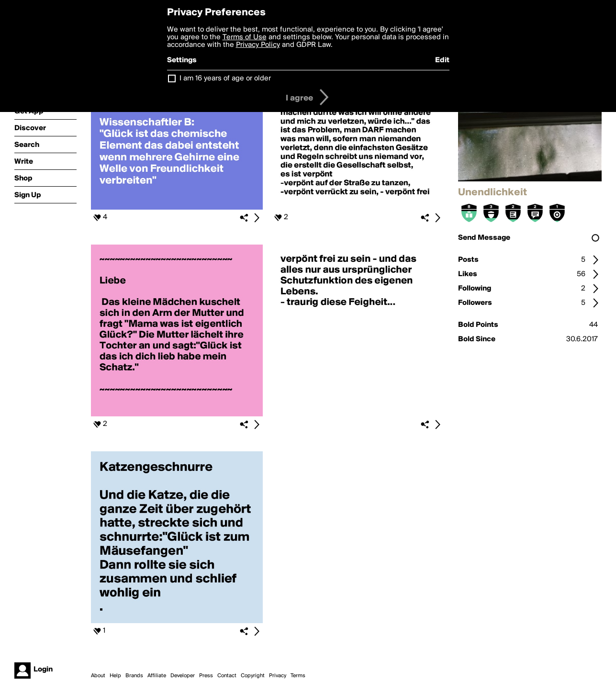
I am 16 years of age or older (225, 78)
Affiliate (157, 676)
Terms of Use (245, 37)
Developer (183, 676)
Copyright (253, 676)
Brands (134, 676)
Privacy (278, 676)
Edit (442, 60)
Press (206, 676)
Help (115, 676)
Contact (227, 676)
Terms (298, 676)
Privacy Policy (258, 45)
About (98, 676)
